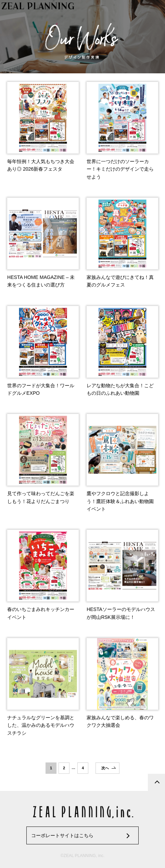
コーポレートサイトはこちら (62, 835)
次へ (105, 768)
